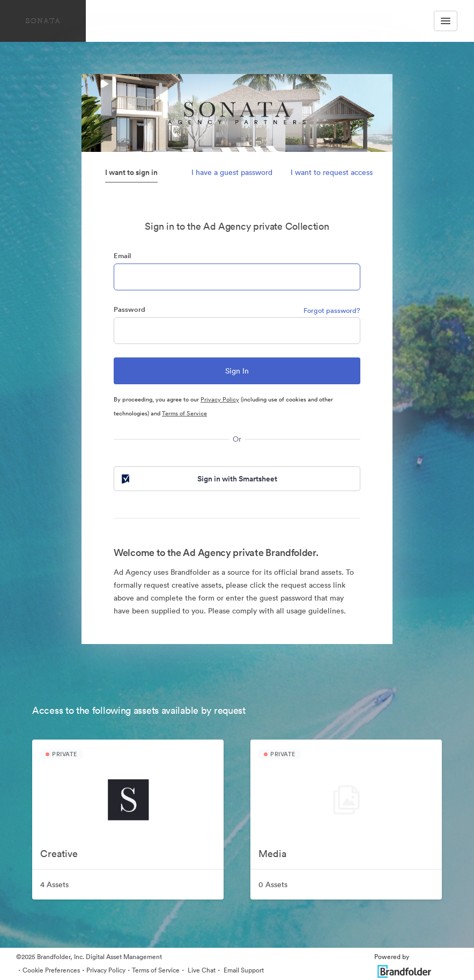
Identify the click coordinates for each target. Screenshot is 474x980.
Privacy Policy (220, 399)
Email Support (243, 970)
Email (122, 256)
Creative (59, 854)
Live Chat (201, 970)
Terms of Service (184, 413)
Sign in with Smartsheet (198, 479)
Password (129, 309)
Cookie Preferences (51, 970)
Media (272, 854)
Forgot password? (332, 310)
